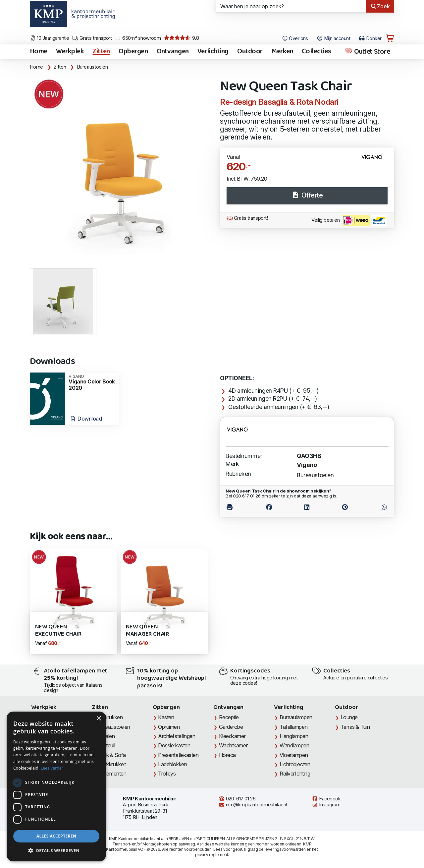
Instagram (326, 805)
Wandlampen (294, 745)
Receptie (229, 717)
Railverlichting (295, 774)
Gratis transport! (247, 218)
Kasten (166, 717)
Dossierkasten (174, 745)
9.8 (181, 38)
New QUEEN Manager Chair (148, 631)
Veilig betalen (349, 220)
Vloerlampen (294, 755)
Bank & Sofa (112, 755)
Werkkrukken (112, 764)
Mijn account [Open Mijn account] (333, 38)
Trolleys (167, 774)
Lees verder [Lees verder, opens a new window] (52, 768)
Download (86, 419)
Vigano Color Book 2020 (92, 383)
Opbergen (133, 52)
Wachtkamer (233, 745)
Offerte (307, 195)
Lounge (349, 717)
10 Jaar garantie (50, 38)
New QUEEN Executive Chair (58, 631)
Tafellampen (293, 727)
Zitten (101, 52)
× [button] (99, 719)
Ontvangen (173, 52)
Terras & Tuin (355, 727)
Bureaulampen (296, 717)
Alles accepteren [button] (56, 836)
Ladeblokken (172, 764)
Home (39, 52)
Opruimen (169, 727)
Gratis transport (92, 38)
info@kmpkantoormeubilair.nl (253, 805)
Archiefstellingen (177, 736)
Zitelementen (112, 774)
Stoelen (106, 736)
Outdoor (250, 52)
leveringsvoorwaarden (285, 849)
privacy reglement (212, 855)
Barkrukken (110, 717)
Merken (282, 52)
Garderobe (231, 727)
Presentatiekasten (178, 755)
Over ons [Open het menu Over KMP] (295, 38)
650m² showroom (138, 38)
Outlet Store (367, 52)
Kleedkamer (232, 736)
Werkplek (70, 52)
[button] (56, 851)
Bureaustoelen (92, 67)
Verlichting (213, 52)
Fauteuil (106, 745)
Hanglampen (294, 736)
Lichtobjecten (295, 764)
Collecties (316, 52)
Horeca (227, 755)
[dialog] (56, 786)
